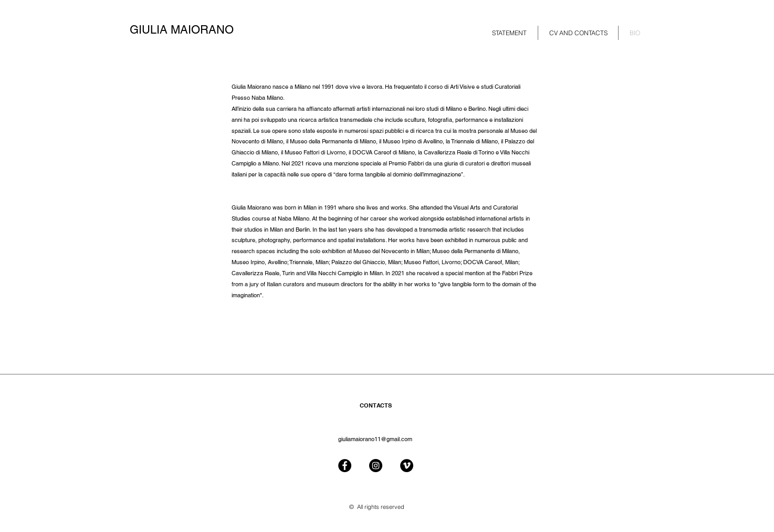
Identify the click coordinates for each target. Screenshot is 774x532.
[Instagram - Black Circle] (376, 466)
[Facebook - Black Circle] (345, 466)
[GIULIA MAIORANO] (191, 30)
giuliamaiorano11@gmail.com (375, 439)
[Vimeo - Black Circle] (407, 466)
